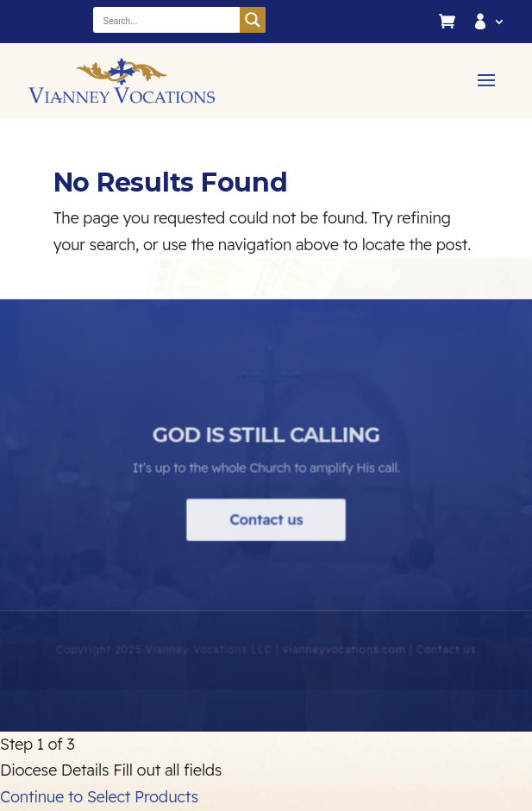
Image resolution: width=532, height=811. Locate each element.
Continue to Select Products (99, 797)
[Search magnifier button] (253, 20)
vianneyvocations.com (344, 658)
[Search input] (167, 20)
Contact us (266, 528)
